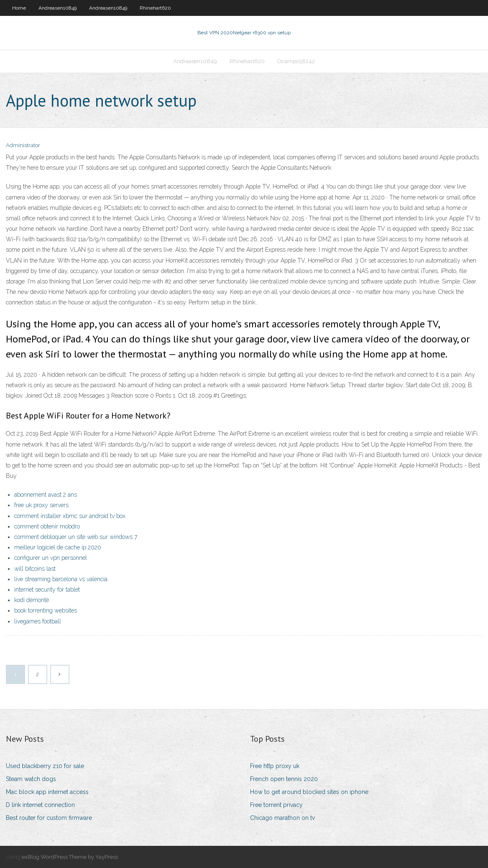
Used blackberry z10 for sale (45, 766)
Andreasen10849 (57, 8)
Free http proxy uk (275, 766)
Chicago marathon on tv (282, 818)
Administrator (23, 145)
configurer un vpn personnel (51, 558)
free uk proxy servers (41, 505)
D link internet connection (40, 805)
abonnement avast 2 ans (46, 495)
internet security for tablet (47, 590)
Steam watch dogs (31, 779)
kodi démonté (32, 600)
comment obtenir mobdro (47, 526)
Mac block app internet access (47, 792)
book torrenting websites (46, 610)
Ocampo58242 (296, 61)
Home (19, 8)
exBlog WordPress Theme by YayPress (70, 857)
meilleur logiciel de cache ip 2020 (58, 547)
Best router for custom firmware (49, 818)
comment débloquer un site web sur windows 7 (76, 537)
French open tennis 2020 (284, 779)
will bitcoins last (35, 569)
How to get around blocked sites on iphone (309, 792)
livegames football (38, 621)
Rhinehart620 (155, 8)
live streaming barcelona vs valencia (61, 579)
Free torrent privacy (276, 805)
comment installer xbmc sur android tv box (70, 516)
